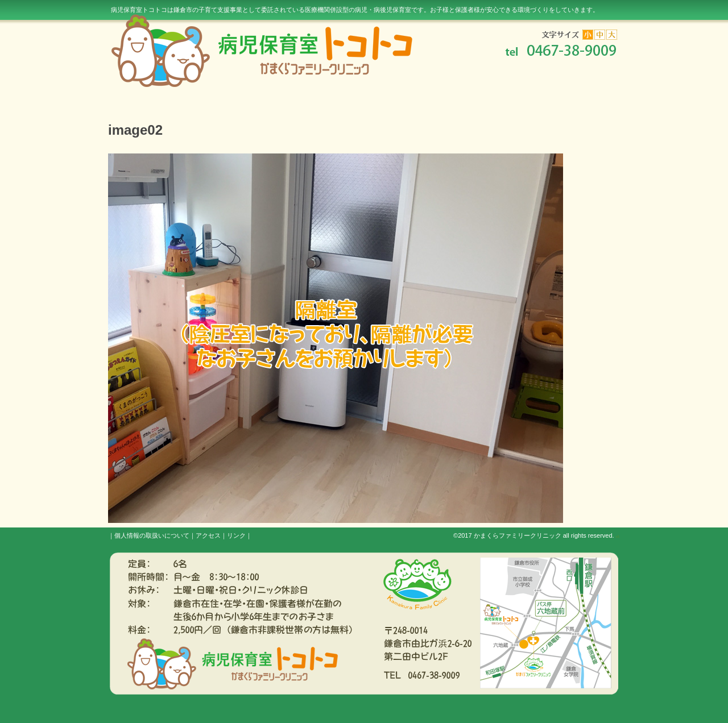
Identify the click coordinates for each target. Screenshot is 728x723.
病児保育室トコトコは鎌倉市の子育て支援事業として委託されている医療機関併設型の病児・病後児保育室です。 (355, 10)
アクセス (208, 535)
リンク (236, 535)
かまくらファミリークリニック (518, 535)
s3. (618, 537)
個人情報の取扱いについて (152, 535)
